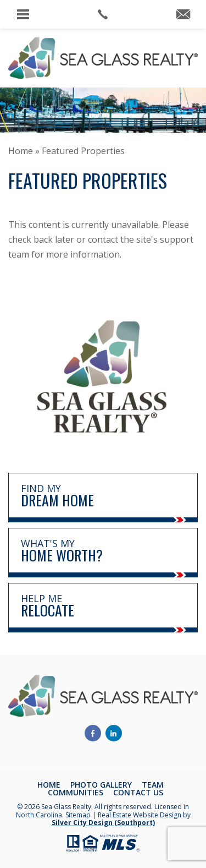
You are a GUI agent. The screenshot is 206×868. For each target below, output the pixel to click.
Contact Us (138, 793)
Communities (76, 793)
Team (153, 785)
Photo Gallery (101, 785)
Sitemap (78, 815)
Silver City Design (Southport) (103, 823)
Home (49, 785)
